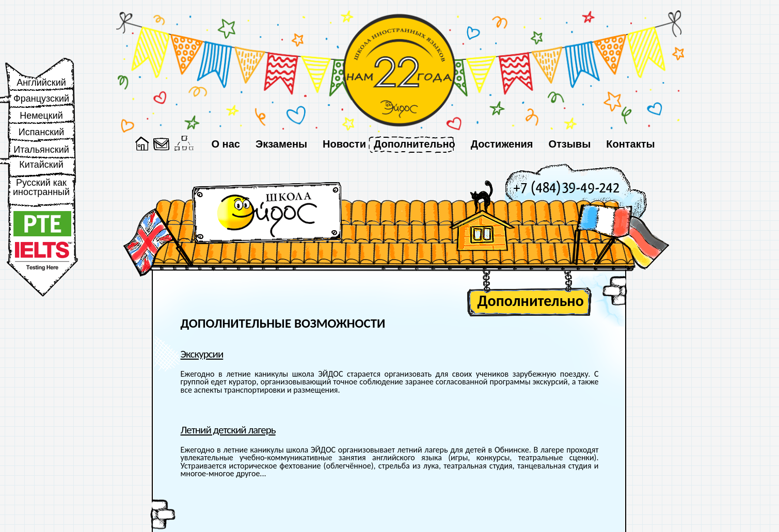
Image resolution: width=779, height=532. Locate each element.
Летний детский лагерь (228, 430)
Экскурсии (202, 354)
